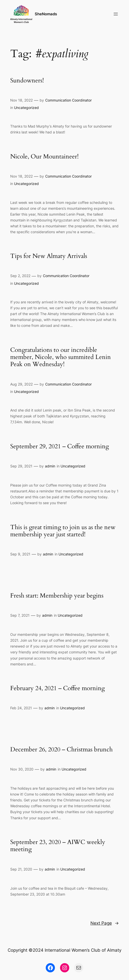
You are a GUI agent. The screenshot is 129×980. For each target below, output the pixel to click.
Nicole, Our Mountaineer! (44, 157)
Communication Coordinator (68, 100)
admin (50, 466)
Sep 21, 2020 (21, 869)
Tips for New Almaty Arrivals (49, 256)
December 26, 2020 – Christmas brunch (61, 750)
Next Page (105, 923)
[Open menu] (116, 14)
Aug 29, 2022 (21, 384)
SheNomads (46, 14)
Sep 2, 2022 (20, 276)
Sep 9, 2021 (20, 554)
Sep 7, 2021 (20, 615)
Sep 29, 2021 (21, 466)
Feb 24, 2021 (21, 708)
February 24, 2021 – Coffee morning (57, 688)
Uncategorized (26, 108)
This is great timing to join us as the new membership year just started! (63, 531)
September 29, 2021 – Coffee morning (60, 446)
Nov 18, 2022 (21, 100)
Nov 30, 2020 (22, 769)
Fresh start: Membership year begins (57, 596)
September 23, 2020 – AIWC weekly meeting (58, 846)
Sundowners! (27, 81)
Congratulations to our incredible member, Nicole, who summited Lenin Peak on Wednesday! (61, 357)
